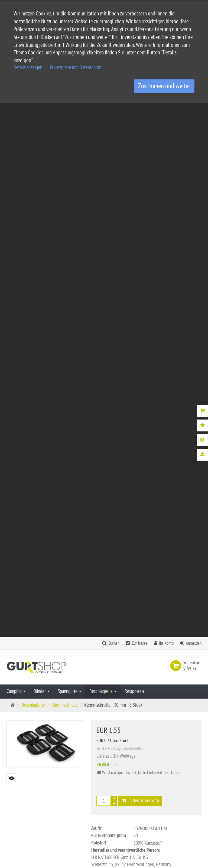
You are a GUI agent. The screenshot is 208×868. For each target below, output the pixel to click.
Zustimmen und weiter (164, 86)
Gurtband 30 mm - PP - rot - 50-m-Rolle (147, 453)
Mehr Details (109, 370)
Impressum (87, 794)
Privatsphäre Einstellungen (101, 820)
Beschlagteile (103, 157)
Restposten (134, 157)
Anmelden (194, 109)
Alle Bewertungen (134, 594)
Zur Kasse (140, 109)
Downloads (143, 370)
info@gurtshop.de (22, 831)
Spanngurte (69, 157)
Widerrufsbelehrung (95, 811)
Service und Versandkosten (101, 768)
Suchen (114, 109)
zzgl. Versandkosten (129, 214)
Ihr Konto (166, 109)
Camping (16, 157)
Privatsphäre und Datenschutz (75, 68)
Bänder (42, 157)
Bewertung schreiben (177, 594)
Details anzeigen (28, 68)
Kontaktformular (23, 841)
